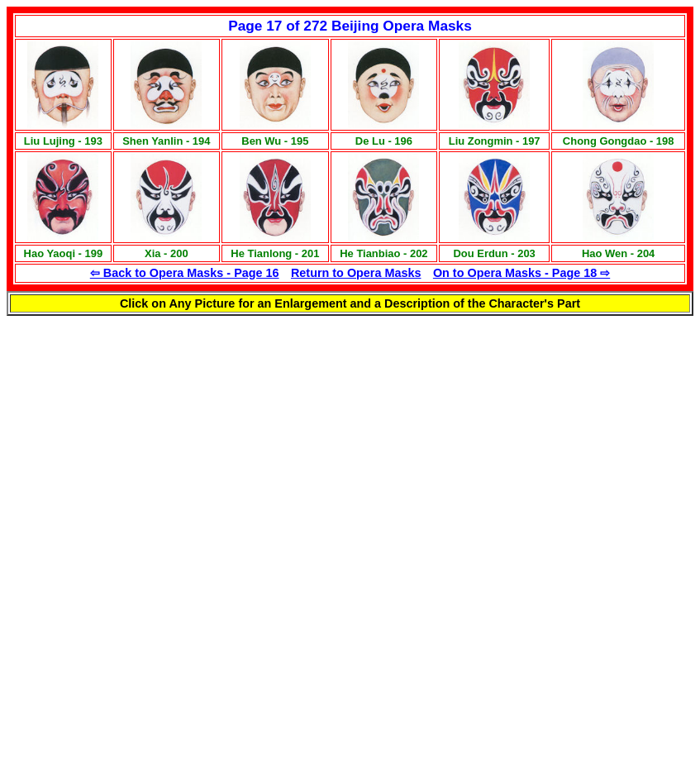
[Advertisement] (225, 432)
